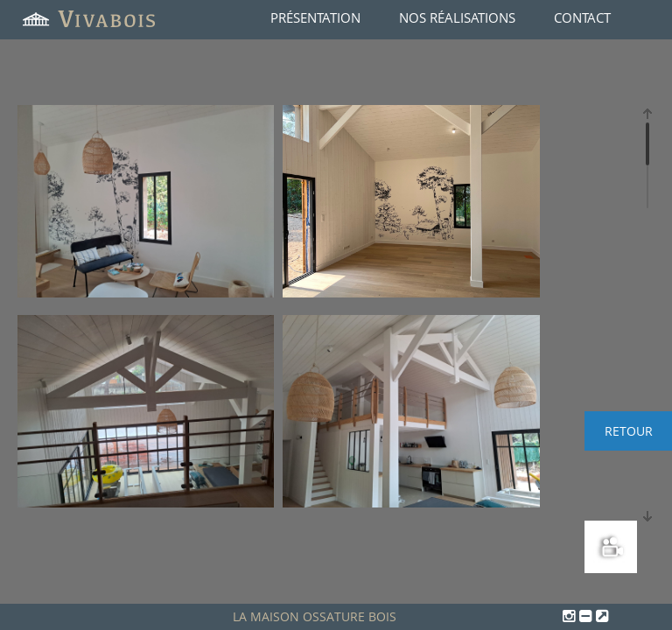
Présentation (315, 17)
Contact (582, 17)
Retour (629, 431)
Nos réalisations (457, 17)
